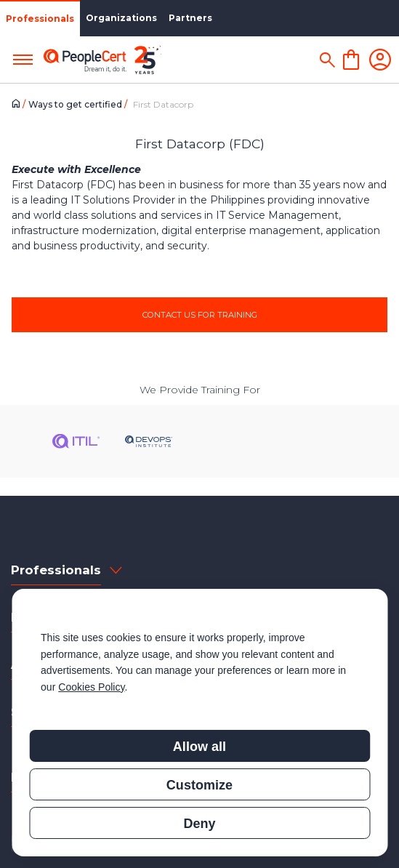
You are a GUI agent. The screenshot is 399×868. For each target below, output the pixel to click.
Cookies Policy (91, 687)
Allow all (199, 747)
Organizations (121, 18)
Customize (199, 785)
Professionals (40, 19)
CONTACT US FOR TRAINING (200, 315)
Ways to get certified (76, 104)
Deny (199, 824)
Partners (190, 18)
